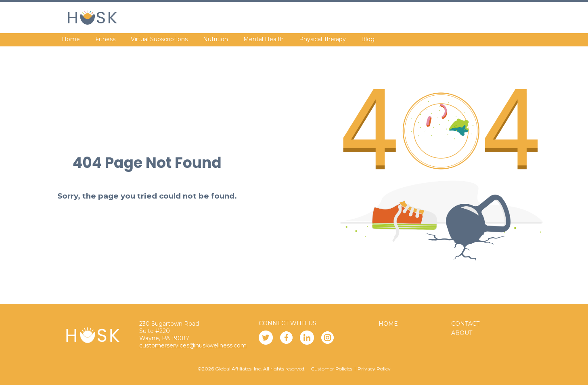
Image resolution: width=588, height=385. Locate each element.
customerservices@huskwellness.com (193, 345)
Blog (368, 39)
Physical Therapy (322, 39)
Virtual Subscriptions (159, 39)
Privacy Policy (374, 369)
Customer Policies (332, 369)
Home (71, 39)
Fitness (105, 39)
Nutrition (216, 39)
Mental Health (264, 39)
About (462, 333)
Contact (465, 324)
